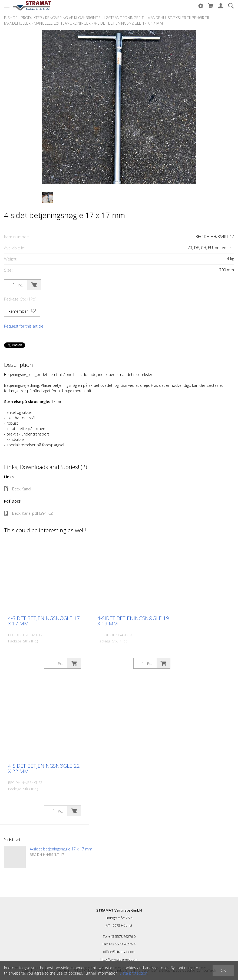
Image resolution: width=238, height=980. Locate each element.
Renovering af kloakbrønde (73, 18)
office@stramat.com (119, 952)
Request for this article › (25, 326)
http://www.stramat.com (119, 959)
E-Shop (11, 18)
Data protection (133, 973)
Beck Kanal (18, 489)
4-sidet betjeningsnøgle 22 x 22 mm (44, 768)
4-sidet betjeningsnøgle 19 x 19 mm (133, 621)
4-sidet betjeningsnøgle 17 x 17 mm (128, 23)
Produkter (31, 18)
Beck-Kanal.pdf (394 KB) (29, 513)
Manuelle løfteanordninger (62, 23)
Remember (22, 311)
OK (223, 970)
